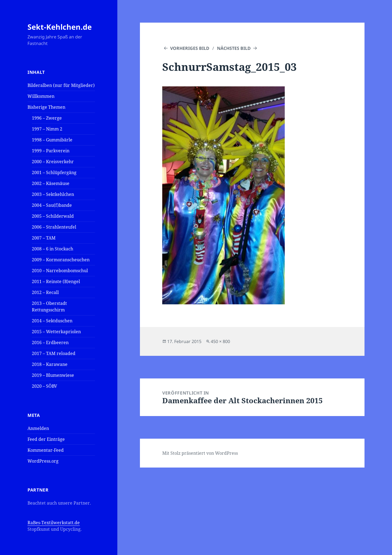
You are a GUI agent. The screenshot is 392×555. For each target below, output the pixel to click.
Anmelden (38, 428)
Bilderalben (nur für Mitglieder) (61, 85)
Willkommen (41, 96)
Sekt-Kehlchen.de (60, 27)
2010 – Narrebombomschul (60, 271)
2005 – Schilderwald (53, 216)
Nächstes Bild (234, 48)
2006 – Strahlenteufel (54, 227)
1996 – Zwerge (47, 118)
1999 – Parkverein (51, 151)
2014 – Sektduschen (52, 321)
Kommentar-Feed (46, 450)
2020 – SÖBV (45, 386)
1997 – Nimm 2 (47, 129)
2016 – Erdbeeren (50, 342)
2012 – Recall (45, 292)
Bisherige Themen (46, 107)
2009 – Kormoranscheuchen (61, 260)
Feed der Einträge (46, 439)
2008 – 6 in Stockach (53, 249)
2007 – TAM (44, 238)
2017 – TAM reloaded (54, 353)
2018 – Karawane (50, 364)
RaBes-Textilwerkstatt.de (54, 523)
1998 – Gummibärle (52, 140)
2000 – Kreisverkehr (53, 162)
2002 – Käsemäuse (51, 183)
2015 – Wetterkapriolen (56, 332)
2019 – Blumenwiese (53, 375)
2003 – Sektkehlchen (53, 194)
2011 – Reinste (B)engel (56, 281)
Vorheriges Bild (190, 48)
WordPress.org (43, 461)
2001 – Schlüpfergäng (54, 172)
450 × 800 (220, 341)
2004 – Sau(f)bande (52, 205)
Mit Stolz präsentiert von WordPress (200, 453)
